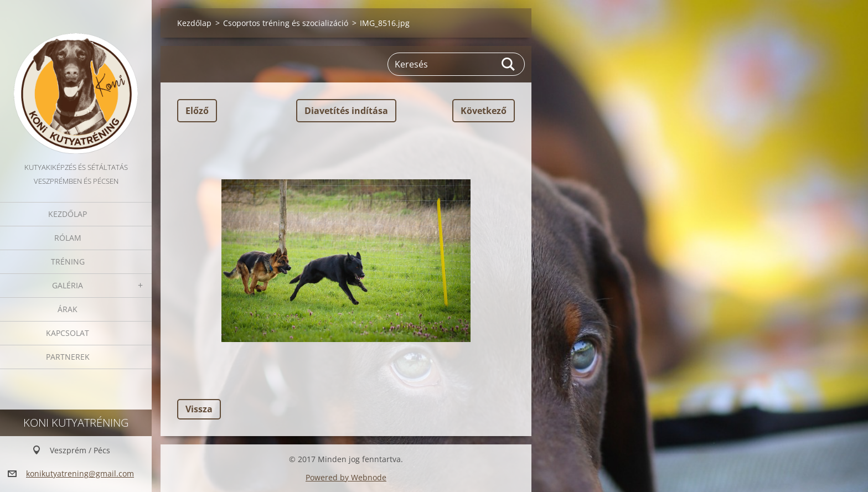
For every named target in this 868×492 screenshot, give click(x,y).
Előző (197, 111)
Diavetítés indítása (346, 111)
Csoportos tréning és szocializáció (286, 23)
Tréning (68, 261)
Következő (484, 111)
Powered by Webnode (346, 477)
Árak (68, 309)
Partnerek (68, 357)
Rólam (68, 238)
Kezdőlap (68, 214)
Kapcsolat (68, 333)
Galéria (68, 285)
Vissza (199, 409)
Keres (509, 64)
